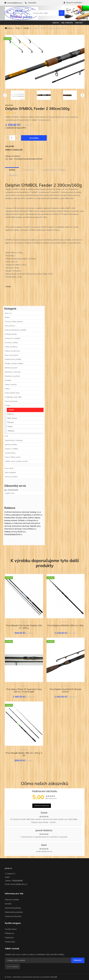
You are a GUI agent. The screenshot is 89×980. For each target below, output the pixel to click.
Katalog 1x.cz (35, 512)
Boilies (7, 317)
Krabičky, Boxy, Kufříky (13, 359)
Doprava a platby (12, 899)
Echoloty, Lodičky (11, 343)
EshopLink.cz (33, 520)
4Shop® (53, 977)
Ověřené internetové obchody (17, 512)
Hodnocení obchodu (13, 916)
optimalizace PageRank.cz (23, 515)
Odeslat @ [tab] (29, 170)
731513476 (32, 3)
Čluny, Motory (10, 326)
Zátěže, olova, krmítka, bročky (16, 461)
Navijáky (8, 380)
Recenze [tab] (13, 175)
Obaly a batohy (11, 384)
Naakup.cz (9, 523)
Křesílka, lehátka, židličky (14, 363)
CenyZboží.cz (19, 532)
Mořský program (11, 368)
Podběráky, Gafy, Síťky (13, 397)
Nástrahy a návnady (13, 372)
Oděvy (7, 389)
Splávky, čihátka (11, 444)
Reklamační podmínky (14, 912)
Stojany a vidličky (11, 449)
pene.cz (8, 868)
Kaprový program (12, 355)
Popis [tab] (12, 170)
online (25, 518)
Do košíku (34, 138)
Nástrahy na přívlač (12, 376)
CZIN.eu (8, 515)
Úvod (8, 28)
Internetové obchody (21, 526)
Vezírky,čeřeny (10, 453)
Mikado (24, 622)
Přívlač (10, 427)
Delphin (9, 105)
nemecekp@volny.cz (15, 3)
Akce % (56, 23)
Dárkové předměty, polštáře (16, 330)
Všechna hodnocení (42, 806)
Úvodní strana (11, 929)
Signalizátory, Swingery (14, 440)
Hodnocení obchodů (22, 523)
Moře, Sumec (12, 418)
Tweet (8, 286)
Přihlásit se (9, 933)
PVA (6, 436)
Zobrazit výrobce (11, 477)
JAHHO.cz (38, 515)
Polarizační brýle (11, 401)
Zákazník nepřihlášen (73, 3)
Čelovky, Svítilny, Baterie (14, 322)
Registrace (9, 937)
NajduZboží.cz (16, 534)
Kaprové (11, 414)
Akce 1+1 (8, 313)
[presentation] (5, 95)
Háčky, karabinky (11, 347)
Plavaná (10, 422)
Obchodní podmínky (13, 908)
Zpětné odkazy (34, 518)
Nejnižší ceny (35, 526)
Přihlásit (78, 960)
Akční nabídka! (10, 472)
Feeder (26, 28)
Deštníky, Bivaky (11, 334)
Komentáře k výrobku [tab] (54, 170)
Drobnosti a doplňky (13, 338)
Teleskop (11, 431)
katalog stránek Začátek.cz (16, 520)
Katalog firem (10, 518)
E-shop (8, 977)
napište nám (10, 493)
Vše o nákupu (67, 23)
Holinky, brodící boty (12, 351)
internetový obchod (21, 977)
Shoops (19, 518)
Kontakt (79, 23)
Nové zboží (9, 468)
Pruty (18, 28)
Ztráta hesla (10, 942)
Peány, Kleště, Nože (12, 393)
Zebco (24, 686)
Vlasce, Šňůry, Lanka (13, 457)
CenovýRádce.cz (29, 529)
